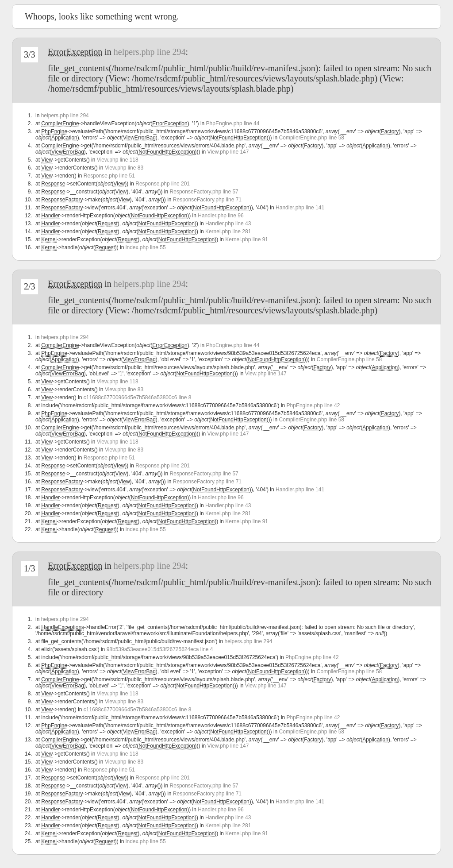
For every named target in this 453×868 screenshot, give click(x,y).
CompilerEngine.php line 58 (312, 138)
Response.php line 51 (109, 176)
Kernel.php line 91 (247, 239)
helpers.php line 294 (150, 52)
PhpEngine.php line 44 (233, 123)
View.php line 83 (124, 168)
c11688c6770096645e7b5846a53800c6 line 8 (138, 397)
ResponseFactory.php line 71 (207, 200)
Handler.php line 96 (221, 216)
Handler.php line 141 (300, 208)
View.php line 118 (118, 160)
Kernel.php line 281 (228, 231)
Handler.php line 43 (228, 224)
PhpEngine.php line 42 (313, 405)
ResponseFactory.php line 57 (204, 192)
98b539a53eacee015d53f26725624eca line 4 (160, 649)
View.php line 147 (228, 152)
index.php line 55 (146, 247)
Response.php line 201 (163, 184)
